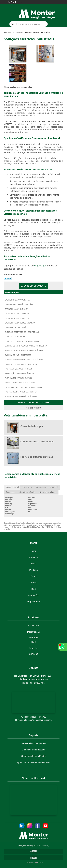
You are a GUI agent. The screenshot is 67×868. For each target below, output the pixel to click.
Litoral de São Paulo (48, 492)
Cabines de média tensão (16, 327)
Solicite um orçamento (34, 286)
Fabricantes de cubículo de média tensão (24, 387)
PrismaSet (33, 648)
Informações (12, 292)
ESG (33, 564)
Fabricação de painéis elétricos (19, 373)
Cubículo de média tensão (17, 337)
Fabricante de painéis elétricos (19, 378)
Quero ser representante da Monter (33, 762)
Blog (34, 589)
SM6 (33, 642)
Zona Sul (54, 487)
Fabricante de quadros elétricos (20, 383)
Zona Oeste (41, 487)
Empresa (33, 557)
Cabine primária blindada (16, 309)
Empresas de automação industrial (21, 364)
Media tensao (33, 632)
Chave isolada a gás (32, 426)
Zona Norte (28, 487)
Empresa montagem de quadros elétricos (24, 360)
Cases (34, 576)
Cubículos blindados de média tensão (22, 341)
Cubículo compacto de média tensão (22, 332)
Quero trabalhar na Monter (33, 756)
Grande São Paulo (27, 492)
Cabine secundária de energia (37, 441)
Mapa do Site (34, 602)
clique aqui (40, 266)
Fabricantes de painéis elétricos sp (21, 392)
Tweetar (8, 279)
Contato (33, 583)
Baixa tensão (33, 626)
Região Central (12, 487)
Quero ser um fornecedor (34, 750)
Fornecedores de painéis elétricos (21, 396)
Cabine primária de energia (17, 318)
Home (33, 551)
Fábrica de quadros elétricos (18, 369)
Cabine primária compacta (17, 314)
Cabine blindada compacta (17, 300)
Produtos (33, 570)
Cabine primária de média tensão (20, 323)
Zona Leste (11, 492)
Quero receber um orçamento (34, 743)
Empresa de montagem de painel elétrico (24, 350)
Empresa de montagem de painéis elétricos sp (26, 346)
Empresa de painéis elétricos (18, 355)
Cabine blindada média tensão (19, 304)
